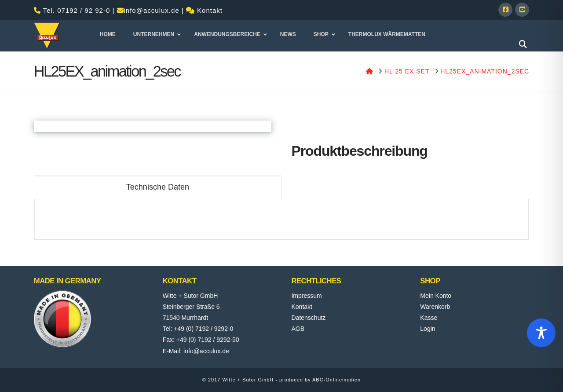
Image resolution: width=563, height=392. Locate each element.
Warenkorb (435, 307)
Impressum (306, 296)
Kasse (429, 318)
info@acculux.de (152, 10)
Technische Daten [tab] (158, 187)
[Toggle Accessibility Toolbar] (541, 333)
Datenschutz (308, 318)
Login (428, 329)
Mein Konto (436, 296)
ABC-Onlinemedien (336, 380)
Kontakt (210, 10)
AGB (298, 329)
